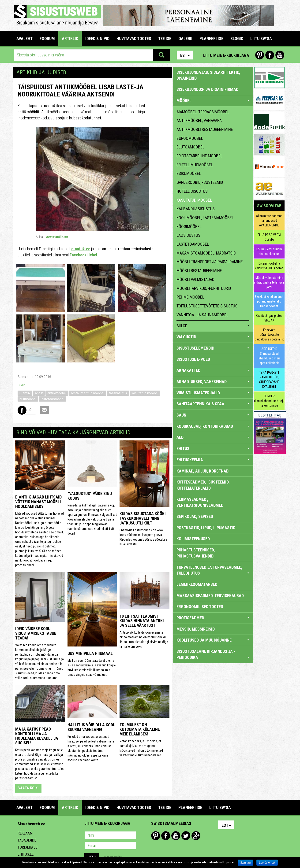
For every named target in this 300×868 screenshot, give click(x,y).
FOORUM (47, 39)
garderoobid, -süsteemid (200, 182)
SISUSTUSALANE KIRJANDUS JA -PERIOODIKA (213, 654)
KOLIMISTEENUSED (193, 539)
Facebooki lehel (83, 255)
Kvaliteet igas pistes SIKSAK (269, 318)
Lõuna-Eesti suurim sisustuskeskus (269, 251)
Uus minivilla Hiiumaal (90, 653)
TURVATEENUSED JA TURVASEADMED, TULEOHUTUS (213, 570)
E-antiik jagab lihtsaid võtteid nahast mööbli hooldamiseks (38, 502)
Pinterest (260, 55)
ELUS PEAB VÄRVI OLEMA (269, 237)
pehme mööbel (190, 297)
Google (196, 836)
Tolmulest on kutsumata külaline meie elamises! (140, 729)
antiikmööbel (57, 393)
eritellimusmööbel (195, 165)
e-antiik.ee (81, 249)
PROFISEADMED (213, 618)
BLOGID (237, 39)
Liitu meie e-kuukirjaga (226, 55)
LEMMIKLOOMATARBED (197, 584)
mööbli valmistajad (195, 279)
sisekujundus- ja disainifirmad (207, 89)
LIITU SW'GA (261, 39)
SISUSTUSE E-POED (193, 359)
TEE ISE (165, 39)
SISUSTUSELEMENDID (213, 348)
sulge (213, 326)
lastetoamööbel (52, 399)
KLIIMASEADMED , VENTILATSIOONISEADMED (200, 502)
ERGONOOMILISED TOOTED (200, 607)
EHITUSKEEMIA (213, 460)
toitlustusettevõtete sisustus (207, 306)
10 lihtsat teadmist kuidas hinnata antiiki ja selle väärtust (142, 621)
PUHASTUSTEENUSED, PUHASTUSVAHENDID (196, 553)
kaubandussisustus (196, 209)
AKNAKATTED (213, 370)
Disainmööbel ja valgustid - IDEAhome (269, 266)
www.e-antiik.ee (57, 237)
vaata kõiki (28, 788)
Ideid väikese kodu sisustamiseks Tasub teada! (36, 633)
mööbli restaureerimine (199, 271)
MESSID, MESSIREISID (196, 629)
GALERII (185, 39)
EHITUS (213, 449)
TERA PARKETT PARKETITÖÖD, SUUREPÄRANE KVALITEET (269, 380)
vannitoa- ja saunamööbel (202, 315)
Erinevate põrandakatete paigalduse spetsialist (269, 335)
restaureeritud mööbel (88, 393)
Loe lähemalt (267, 863)
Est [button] (185, 55)
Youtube (280, 55)
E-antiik (25, 393)
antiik (39, 393)
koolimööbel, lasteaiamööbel (205, 218)
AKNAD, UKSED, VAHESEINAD (213, 382)
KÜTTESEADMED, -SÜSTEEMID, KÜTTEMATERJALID (203, 485)
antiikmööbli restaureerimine (205, 129)
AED (213, 437)
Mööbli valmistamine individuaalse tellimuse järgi (269, 282)
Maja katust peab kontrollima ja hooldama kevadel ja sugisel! (37, 736)
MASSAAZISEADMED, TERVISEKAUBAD (210, 596)
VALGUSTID (213, 337)
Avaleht (24, 39)
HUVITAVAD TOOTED (134, 39)
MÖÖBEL (213, 101)
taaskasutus (118, 393)
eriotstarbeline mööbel (199, 156)
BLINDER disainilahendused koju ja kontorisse (269, 401)
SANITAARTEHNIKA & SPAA (213, 404)
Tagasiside (27, 840)
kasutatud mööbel (145, 393)
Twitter (186, 836)
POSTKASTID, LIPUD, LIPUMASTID (206, 528)
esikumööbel (189, 173)
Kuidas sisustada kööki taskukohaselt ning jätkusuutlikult (143, 518)
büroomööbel (190, 138)
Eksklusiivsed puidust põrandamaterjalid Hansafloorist (269, 301)
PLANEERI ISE (211, 39)
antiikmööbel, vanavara (199, 120)
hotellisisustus (192, 191)
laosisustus (188, 235)
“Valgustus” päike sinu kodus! (90, 496)
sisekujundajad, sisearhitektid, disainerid (208, 75)
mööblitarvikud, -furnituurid (204, 288)
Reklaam (25, 833)
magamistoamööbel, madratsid (206, 253)
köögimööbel (189, 227)
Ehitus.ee (26, 854)
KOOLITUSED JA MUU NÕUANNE (213, 640)
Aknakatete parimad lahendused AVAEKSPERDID (269, 221)
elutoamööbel (190, 147)
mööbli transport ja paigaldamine (210, 262)
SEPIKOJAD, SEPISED (195, 516)
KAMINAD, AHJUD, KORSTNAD (202, 471)
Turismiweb (28, 847)
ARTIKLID (70, 39)
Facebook (270, 55)
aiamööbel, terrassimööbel (203, 112)
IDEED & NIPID (97, 39)
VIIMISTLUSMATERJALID (213, 393)
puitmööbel (28, 399)
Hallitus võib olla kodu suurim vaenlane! (91, 727)
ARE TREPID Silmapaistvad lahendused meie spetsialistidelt (269, 356)
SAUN (213, 415)
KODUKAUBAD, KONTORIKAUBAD (213, 426)
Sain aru (246, 863)
